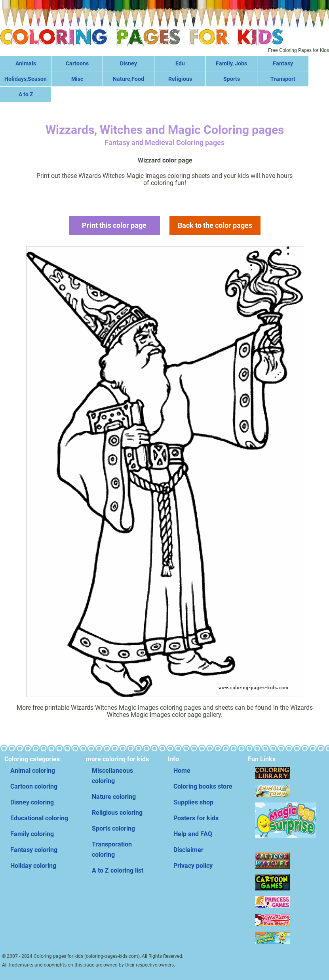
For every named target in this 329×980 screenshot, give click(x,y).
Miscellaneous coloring (112, 776)
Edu (180, 63)
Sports (232, 79)
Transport (283, 79)
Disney (128, 63)
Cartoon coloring (34, 786)
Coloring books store (203, 786)
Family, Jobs (231, 63)
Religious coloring (117, 813)
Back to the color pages (215, 225)
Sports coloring (113, 828)
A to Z (26, 94)
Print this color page (114, 225)
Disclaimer (188, 850)
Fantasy (283, 63)
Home (182, 771)
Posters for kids (196, 818)
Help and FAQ (193, 834)
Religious (180, 79)
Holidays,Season (26, 79)
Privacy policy (193, 866)
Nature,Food (128, 79)
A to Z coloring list (118, 870)
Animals (26, 63)
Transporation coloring (112, 849)
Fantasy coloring (34, 850)
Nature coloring (114, 797)
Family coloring (32, 834)
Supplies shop (193, 802)
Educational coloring (39, 818)
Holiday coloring (33, 866)
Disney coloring (32, 802)
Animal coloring (33, 771)
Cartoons (77, 63)
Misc (77, 79)
